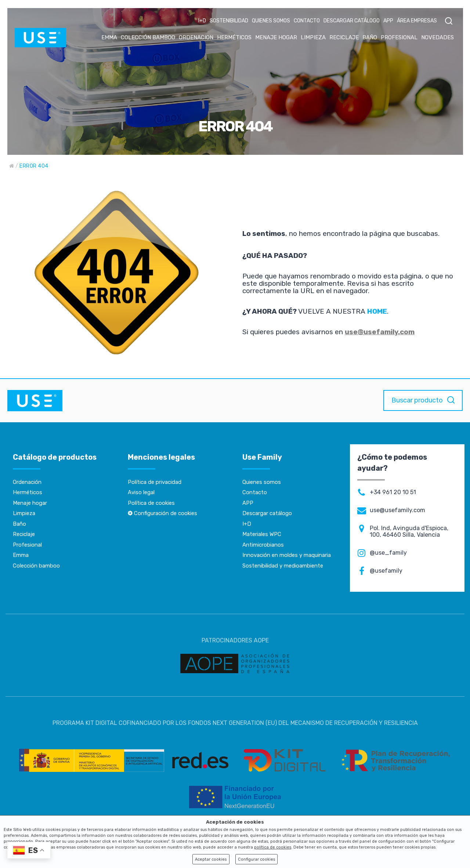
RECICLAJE (344, 37)
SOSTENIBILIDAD (229, 21)
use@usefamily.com (380, 332)
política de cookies (273, 847)
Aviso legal (141, 492)
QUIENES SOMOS (271, 21)
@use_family (388, 553)
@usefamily (386, 571)
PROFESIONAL (399, 37)
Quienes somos (262, 482)
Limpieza (24, 513)
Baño (19, 524)
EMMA (109, 37)
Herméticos (28, 492)
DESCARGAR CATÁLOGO (352, 21)
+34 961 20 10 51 (393, 492)
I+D (202, 21)
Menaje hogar (30, 503)
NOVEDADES (438, 37)
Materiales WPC (262, 534)
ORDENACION (196, 37)
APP (388, 21)
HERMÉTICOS (234, 37)
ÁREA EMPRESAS (417, 21)
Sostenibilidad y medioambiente (283, 566)
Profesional (27, 545)
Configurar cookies (256, 859)
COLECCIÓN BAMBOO (148, 37)
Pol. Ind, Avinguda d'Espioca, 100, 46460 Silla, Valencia (409, 532)
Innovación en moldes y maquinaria (287, 555)
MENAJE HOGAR (276, 37)
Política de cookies (151, 503)
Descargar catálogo (267, 513)
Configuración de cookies (162, 513)
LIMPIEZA (313, 37)
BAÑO (370, 37)
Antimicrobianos (263, 545)
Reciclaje (24, 534)
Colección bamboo (36, 566)
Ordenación (27, 482)
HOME (377, 311)
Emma (21, 555)
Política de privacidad (155, 482)
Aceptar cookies (211, 859)
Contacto (255, 492)
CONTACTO (307, 21)
